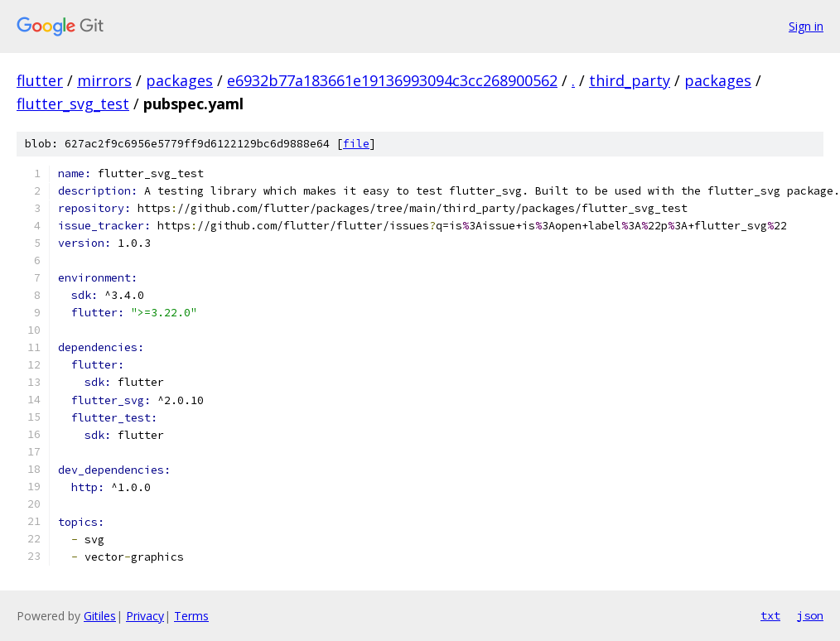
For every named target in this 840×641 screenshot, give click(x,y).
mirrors (104, 80)
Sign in (806, 26)
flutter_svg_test (73, 104)
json (810, 615)
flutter (40, 80)
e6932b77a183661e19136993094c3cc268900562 (392, 80)
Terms (191, 616)
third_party (630, 80)
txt (770, 615)
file (356, 144)
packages (179, 80)
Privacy (145, 616)
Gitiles (100, 616)
